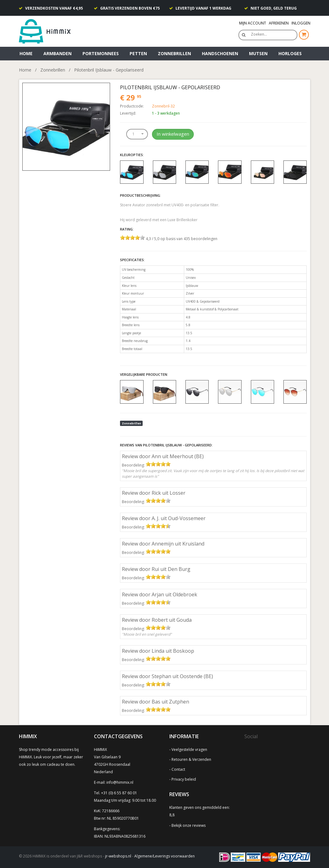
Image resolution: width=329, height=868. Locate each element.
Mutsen (258, 53)
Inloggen (301, 23)
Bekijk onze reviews (189, 825)
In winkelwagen (173, 134)
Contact (178, 769)
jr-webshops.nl (118, 856)
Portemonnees (101, 53)
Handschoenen (220, 53)
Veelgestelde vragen (189, 750)
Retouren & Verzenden (191, 759)
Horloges (290, 53)
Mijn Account (253, 23)
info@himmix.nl (120, 782)
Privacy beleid (184, 779)
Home (26, 53)
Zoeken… (259, 34)
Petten (138, 53)
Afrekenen (279, 23)
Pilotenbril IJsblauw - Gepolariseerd (109, 70)
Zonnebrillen (174, 53)
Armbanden (58, 53)
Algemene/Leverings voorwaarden (164, 856)
